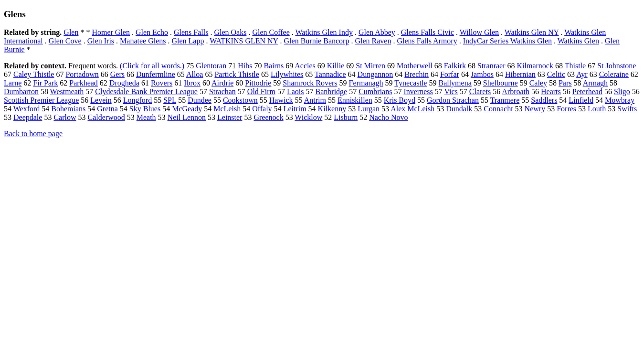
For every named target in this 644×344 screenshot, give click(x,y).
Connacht (498, 109)
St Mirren (370, 66)
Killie (336, 66)
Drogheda (124, 83)
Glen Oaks (230, 32)
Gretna (107, 109)
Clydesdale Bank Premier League (146, 91)
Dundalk (459, 109)
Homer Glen (111, 32)
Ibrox (192, 83)
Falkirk (455, 66)
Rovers (162, 83)
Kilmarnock (535, 66)
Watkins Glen (578, 41)
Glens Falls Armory (427, 41)
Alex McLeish (412, 109)
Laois (296, 91)
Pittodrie (258, 83)
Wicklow (308, 117)
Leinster (230, 117)
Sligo (622, 91)
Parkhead (84, 83)
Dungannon (375, 74)
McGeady (187, 109)
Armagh (595, 83)
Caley (538, 83)
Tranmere (505, 100)
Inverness (418, 91)
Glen (71, 32)
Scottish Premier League (41, 100)
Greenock (268, 117)
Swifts (627, 109)
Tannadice (330, 74)
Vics (451, 91)
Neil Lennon (187, 117)
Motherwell (415, 66)
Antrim (315, 100)
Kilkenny (332, 109)
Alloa (195, 74)
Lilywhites (287, 74)
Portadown (82, 74)
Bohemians (68, 109)
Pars (565, 83)
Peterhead (587, 91)
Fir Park (45, 83)
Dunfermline (156, 74)
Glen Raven (373, 41)
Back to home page (33, 134)
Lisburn (346, 117)
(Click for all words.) (152, 66)
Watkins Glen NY (532, 32)
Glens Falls (191, 32)
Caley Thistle (34, 74)
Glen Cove (65, 41)
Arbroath (516, 91)
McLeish (227, 109)
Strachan (222, 91)
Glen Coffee (271, 32)
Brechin (417, 74)
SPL (170, 100)
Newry (535, 109)
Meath (146, 117)
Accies (305, 66)
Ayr (582, 74)
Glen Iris (101, 41)
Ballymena (455, 83)
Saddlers (544, 100)
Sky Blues (145, 109)
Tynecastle (411, 83)
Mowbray (620, 100)
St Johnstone (617, 66)
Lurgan (369, 109)
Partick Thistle (237, 74)
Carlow (65, 117)
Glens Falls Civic (428, 32)
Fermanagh (366, 83)
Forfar (450, 74)
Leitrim (295, 109)
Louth (597, 109)
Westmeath (67, 91)
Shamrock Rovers (310, 83)
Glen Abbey (377, 32)
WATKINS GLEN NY (244, 41)
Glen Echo (152, 32)
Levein (101, 100)
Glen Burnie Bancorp (317, 41)
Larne (13, 83)
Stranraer (491, 66)
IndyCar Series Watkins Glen (507, 41)
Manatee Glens (143, 41)
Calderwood (106, 117)
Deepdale (28, 117)
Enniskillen (355, 100)
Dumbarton (21, 91)
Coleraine (614, 74)
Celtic (556, 74)
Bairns (274, 66)
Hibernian (520, 74)
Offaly (262, 109)
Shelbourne (501, 83)
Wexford (27, 109)
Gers (117, 74)
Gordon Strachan (453, 100)
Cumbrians (375, 91)
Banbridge (332, 91)
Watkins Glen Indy (324, 32)
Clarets (480, 91)
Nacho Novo (388, 117)
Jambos (482, 74)
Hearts (551, 91)
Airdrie (222, 83)
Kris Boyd (400, 100)
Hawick (281, 100)
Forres (566, 109)
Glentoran (211, 66)
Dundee (200, 100)
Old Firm (261, 91)
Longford (137, 100)
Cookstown (240, 100)
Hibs (245, 66)
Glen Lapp (188, 41)
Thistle (575, 66)
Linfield (581, 100)
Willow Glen (479, 32)
